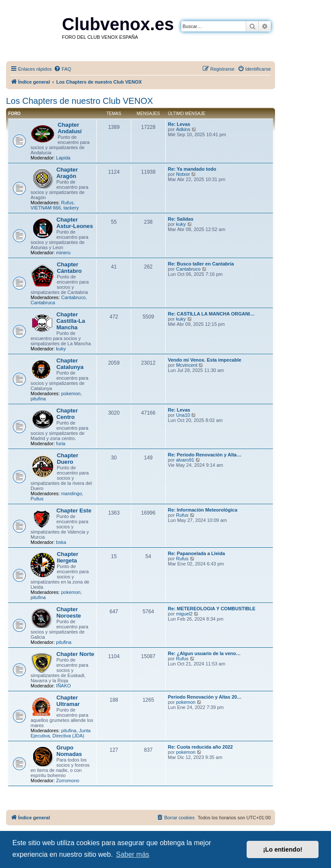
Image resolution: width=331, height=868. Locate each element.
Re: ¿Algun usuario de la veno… (204, 653)
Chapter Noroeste (69, 612)
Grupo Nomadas (69, 751)
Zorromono (68, 781)
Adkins (183, 129)
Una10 (183, 415)
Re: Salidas (181, 219)
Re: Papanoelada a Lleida (196, 553)
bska (61, 542)
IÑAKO (63, 686)
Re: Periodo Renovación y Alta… (205, 455)
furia (60, 443)
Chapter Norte (75, 654)
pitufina (38, 399)
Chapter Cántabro (69, 268)
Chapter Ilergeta (68, 557)
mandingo (71, 493)
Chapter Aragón (67, 173)
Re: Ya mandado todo (192, 169)
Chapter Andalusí (70, 128)
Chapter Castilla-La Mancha (71, 321)
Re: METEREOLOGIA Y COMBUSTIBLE (212, 609)
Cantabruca (43, 303)
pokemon (71, 393)
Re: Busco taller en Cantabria (201, 264)
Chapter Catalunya (70, 364)
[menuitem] (62, 69)
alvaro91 (185, 460)
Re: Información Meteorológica (203, 510)
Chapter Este (74, 510)
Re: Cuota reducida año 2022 (200, 747)
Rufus (67, 203)
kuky (181, 224)
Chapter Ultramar (68, 701)
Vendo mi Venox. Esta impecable (205, 360)
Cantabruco (73, 297)
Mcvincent (187, 365)
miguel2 (184, 614)
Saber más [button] (132, 854)
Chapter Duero (68, 459)
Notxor (183, 174)
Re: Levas (179, 124)
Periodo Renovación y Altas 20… (205, 697)
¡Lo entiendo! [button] (283, 849)
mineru (63, 253)
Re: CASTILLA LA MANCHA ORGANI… (211, 314)
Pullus (37, 499)
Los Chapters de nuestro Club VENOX (79, 101)
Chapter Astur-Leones (75, 223)
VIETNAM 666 (46, 208)
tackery (71, 208)
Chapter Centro (67, 414)
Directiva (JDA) (68, 736)
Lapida (63, 158)
